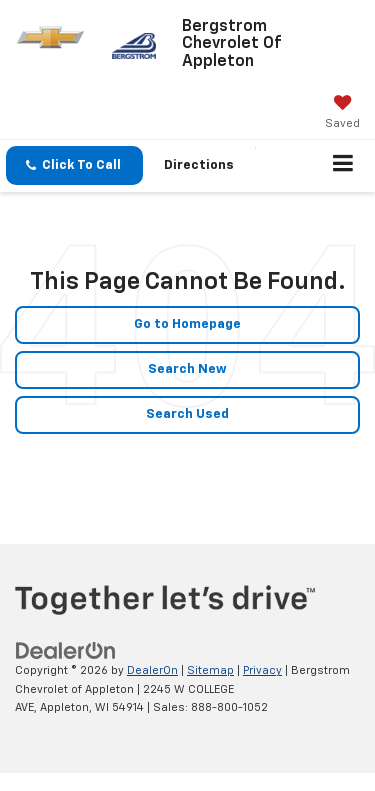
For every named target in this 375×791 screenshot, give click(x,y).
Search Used (187, 414)
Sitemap (210, 670)
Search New (187, 369)
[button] (74, 165)
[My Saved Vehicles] (342, 114)
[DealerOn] (66, 651)
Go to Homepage (187, 324)
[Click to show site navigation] (343, 166)
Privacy (262, 670)
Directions (199, 165)
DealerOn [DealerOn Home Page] (152, 670)
